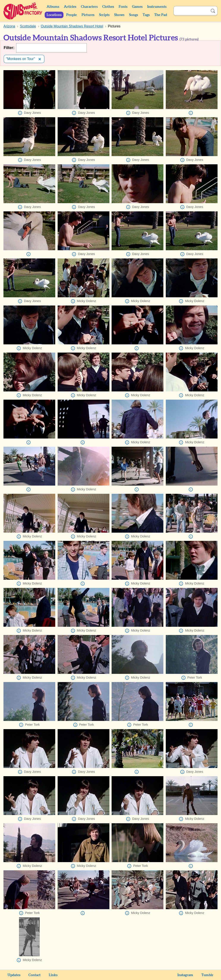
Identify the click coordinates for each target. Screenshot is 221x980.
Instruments (157, 7)
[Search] (191, 11)
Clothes (108, 7)
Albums (53, 7)
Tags (146, 15)
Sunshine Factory (23, 11)
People (72, 15)
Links (53, 975)
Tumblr (207, 975)
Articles (70, 7)
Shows (119, 15)
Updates (14, 975)
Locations (54, 15)
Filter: (9, 48)
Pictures (88, 15)
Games (137, 7)
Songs (133, 15)
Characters (89, 7)
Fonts (123, 7)
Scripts (104, 15)
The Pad (161, 15)
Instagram (185, 975)
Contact (35, 975)
